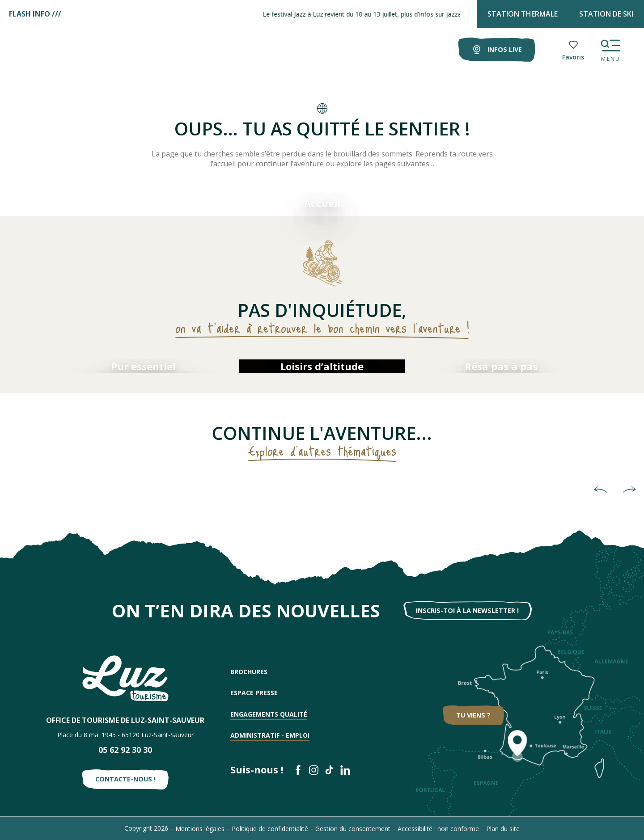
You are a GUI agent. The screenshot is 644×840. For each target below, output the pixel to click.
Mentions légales (200, 829)
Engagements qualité (269, 714)
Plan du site (503, 829)
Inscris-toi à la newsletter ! (467, 610)
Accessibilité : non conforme (438, 829)
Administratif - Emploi (270, 735)
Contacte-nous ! (125, 779)
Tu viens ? (473, 715)
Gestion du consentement (353, 829)
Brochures (249, 672)
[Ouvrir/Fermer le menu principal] (610, 48)
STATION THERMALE (523, 14)
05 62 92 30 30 (125, 750)
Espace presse (254, 693)
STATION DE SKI (606, 14)
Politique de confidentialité (270, 829)
